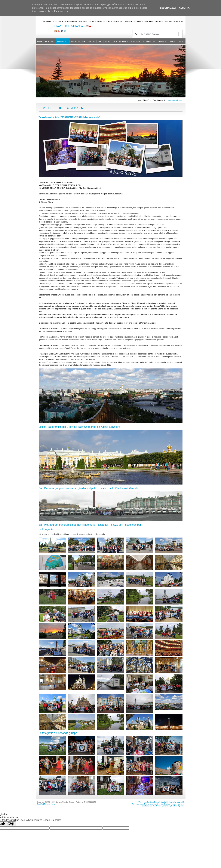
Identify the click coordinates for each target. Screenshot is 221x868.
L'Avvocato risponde (133, 21)
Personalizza (167, 8)
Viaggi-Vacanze (78, 41)
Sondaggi (149, 21)
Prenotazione (161, 21)
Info (100, 41)
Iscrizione (118, 21)
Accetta (184, 8)
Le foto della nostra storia (127, 41)
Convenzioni (149, 41)
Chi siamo (46, 21)
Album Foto (63, 41)
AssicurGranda (70, 21)
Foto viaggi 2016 (159, 100)
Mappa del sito (176, 21)
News (108, 41)
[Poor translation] (11, 824)
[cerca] (160, 34)
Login (54, 804)
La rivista (50, 41)
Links (180, 41)
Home (40, 41)
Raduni (92, 41)
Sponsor (162, 41)
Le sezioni (56, 21)
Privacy (47, 804)
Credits (40, 804)
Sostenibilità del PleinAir (90, 21)
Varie (172, 41)
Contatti (108, 21)
